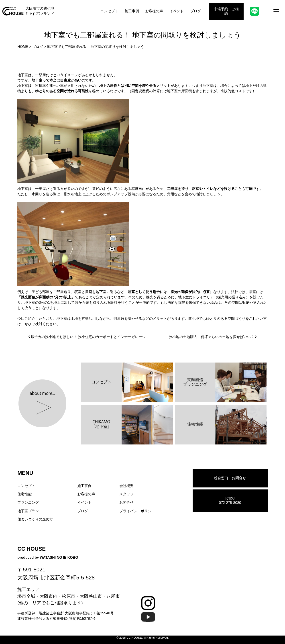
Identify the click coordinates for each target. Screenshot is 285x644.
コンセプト (109, 11)
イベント (177, 11)
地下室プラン (28, 511)
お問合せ (126, 502)
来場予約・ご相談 (226, 11)
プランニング (28, 502)
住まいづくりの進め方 (35, 519)
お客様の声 (154, 11)
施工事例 (132, 11)
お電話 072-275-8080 (230, 500)
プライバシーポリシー (137, 511)
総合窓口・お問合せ (230, 478)
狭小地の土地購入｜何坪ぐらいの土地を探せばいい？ (212, 337)
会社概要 (126, 486)
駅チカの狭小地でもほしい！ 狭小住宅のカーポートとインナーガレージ (88, 337)
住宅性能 (24, 494)
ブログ (195, 11)
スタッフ (126, 494)
